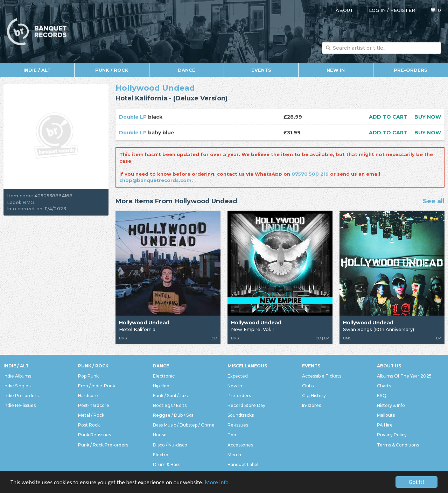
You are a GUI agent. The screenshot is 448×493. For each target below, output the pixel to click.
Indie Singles (17, 386)
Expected (238, 376)
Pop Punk (88, 376)
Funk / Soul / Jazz (171, 396)
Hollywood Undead (155, 88)
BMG (28, 202)
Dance (187, 70)
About (345, 10)
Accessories (240, 445)
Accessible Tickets (322, 376)
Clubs (308, 386)
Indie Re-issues (20, 405)
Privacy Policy (392, 435)
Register (403, 10)
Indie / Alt (37, 70)
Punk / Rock (112, 70)
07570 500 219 (310, 174)
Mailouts (386, 415)
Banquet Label (243, 464)
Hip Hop (161, 386)
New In (336, 70)
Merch (234, 455)
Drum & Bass (167, 464)
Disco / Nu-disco (170, 445)
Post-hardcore (94, 405)
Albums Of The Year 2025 (404, 376)
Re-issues (238, 425)
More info (217, 482)
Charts (384, 386)
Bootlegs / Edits (170, 405)
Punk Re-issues (94, 435)
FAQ (382, 396)
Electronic (164, 376)
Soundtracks (241, 415)
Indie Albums (17, 376)
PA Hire (385, 425)
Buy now (428, 117)
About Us (389, 366)
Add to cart (388, 117)
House (160, 435)
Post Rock (89, 425)
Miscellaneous (247, 366)
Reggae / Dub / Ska (173, 415)
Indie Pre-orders (21, 396)
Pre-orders (411, 70)
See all (434, 202)
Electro (161, 455)
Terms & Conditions (398, 445)
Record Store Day (246, 405)
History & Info (391, 405)
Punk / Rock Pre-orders (103, 445)
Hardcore (88, 396)
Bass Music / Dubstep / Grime (184, 425)
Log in (377, 10)
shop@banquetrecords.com (155, 180)
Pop (232, 435)
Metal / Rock (91, 415)
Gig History (314, 396)
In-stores (311, 405)
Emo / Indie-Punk (97, 386)
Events (261, 70)
